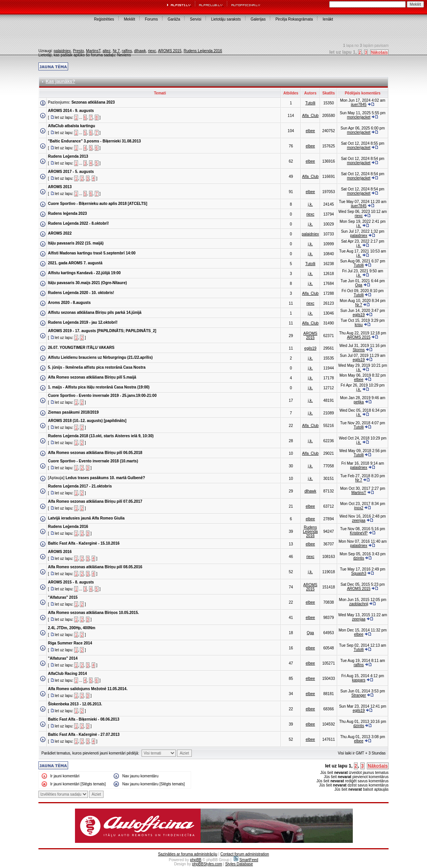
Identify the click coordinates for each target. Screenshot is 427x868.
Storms (359, 350)
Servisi (196, 19)
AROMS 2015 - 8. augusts (71, 582)
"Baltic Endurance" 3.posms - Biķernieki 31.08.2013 (94, 141)
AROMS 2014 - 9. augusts (71, 111)
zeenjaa (359, 520)
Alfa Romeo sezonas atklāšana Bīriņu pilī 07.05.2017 (95, 501)
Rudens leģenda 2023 (67, 213)
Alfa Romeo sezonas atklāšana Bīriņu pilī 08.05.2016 (95, 567)
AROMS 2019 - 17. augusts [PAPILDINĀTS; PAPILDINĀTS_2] (102, 331)
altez (106, 51)
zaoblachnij (358, 604)
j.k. (310, 204)
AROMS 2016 (60, 552)
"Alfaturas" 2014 (63, 658)
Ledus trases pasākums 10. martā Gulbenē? (105, 478)
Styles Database (239, 864)
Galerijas (258, 19)
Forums (151, 19)
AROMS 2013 (60, 187)
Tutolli (310, 103)
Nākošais (379, 52)
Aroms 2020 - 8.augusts (69, 303)
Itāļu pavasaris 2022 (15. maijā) (76, 243)
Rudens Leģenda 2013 (68, 156)
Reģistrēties (104, 19)
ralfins (127, 51)
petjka (359, 402)
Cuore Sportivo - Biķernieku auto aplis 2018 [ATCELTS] (98, 204)
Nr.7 (116, 51)
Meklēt (130, 19)
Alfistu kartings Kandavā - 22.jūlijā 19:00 (84, 273)
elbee (310, 131)
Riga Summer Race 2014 (70, 643)
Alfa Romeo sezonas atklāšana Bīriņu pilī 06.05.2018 (95, 453)
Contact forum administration (245, 854)
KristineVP (359, 533)
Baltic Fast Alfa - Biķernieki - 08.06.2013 (84, 719)
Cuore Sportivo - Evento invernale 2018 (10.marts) (93, 461)
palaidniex (62, 51)
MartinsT (93, 51)
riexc (152, 51)
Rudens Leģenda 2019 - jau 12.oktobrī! (83, 322)
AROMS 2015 (170, 51)
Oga (359, 285)
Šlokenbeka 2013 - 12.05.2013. (75, 704)
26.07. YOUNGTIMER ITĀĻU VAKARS (81, 348)
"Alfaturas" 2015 (63, 597)
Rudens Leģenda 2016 (203, 51)
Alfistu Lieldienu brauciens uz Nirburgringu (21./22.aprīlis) (100, 357)
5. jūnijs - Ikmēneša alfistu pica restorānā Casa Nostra (97, 367)
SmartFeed (246, 860)
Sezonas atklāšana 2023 (93, 102)
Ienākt (328, 19)
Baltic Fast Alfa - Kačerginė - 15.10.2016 (84, 543)
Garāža (174, 19)
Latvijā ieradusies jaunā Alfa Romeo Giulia (86, 518)
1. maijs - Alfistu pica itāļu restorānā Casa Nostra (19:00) (99, 387)
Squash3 (359, 573)
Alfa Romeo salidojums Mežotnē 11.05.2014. (88, 689)
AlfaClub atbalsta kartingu (72, 126)
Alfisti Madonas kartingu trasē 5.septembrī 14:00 (92, 253)
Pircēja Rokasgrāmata (294, 19)
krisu (359, 325)
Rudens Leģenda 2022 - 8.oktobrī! (78, 223)
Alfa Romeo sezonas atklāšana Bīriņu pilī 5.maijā (92, 377)
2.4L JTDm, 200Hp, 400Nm (72, 628)
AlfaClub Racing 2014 (67, 674)
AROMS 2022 (60, 233)
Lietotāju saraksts (226, 19)
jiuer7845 (359, 105)
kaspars (359, 680)
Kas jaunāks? (60, 82)
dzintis (358, 558)
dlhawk (140, 51)
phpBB (196, 860)
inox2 (359, 508)
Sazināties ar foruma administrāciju (188, 854)
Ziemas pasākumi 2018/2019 (73, 412)
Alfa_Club (310, 116)
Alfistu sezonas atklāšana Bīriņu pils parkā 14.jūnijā (95, 313)
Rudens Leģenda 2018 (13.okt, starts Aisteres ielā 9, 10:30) (101, 436)
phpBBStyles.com (207, 864)
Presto (79, 51)
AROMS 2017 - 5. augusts (71, 172)
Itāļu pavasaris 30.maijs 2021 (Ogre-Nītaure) (87, 283)
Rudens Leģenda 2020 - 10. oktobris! (81, 293)
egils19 (359, 315)
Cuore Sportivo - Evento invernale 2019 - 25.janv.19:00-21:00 (102, 396)
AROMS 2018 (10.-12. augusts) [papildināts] (87, 421)
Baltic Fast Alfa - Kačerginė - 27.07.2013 (84, 735)
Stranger (358, 695)
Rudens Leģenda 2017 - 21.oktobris (80, 486)
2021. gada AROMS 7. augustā (75, 263)
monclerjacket (359, 117)
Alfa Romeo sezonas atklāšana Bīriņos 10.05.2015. (93, 613)
